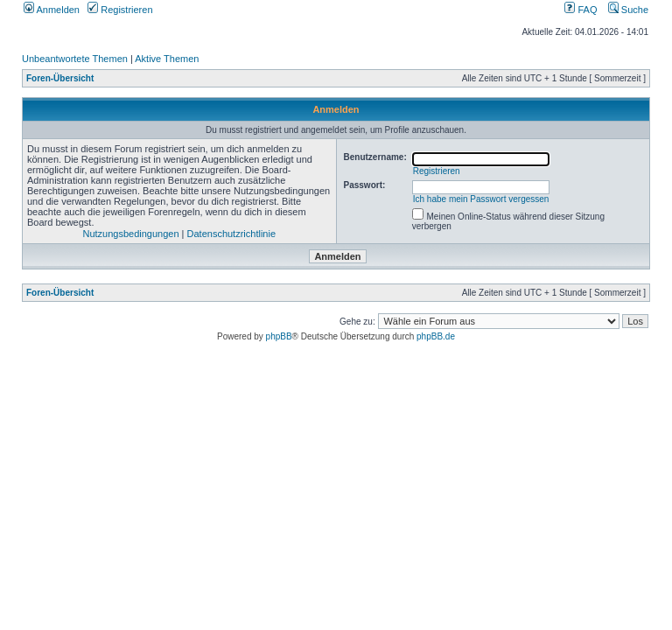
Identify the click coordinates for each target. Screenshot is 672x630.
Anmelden (52, 10)
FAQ (581, 10)
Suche (628, 10)
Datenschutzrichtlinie (232, 234)
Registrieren (120, 10)
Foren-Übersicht (60, 78)
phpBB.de (436, 336)
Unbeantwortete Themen (75, 59)
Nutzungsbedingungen (130, 234)
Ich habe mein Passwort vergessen (481, 199)
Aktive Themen (167, 59)
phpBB (279, 336)
